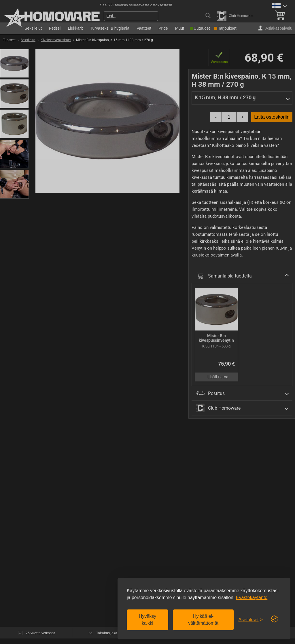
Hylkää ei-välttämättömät (203, 620)
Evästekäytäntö (252, 598)
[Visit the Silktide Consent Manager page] (274, 619)
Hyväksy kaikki (147, 620)
